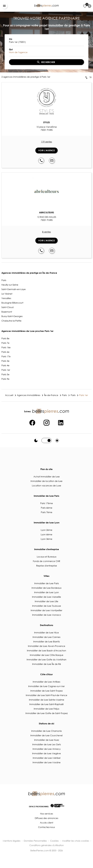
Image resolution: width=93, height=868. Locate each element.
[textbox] (46, 42)
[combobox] (46, 41)
